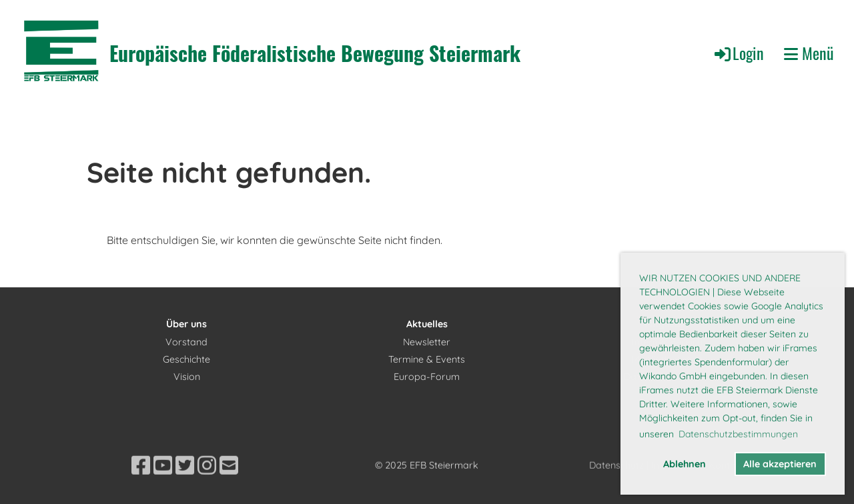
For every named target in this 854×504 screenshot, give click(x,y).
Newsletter (427, 342)
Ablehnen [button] (685, 464)
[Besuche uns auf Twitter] (185, 485)
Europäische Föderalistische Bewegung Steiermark (315, 53)
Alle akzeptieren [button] (780, 464)
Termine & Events (427, 359)
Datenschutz (616, 485)
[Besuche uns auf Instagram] (207, 485)
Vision (187, 377)
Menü (809, 53)
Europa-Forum (427, 377)
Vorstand (186, 342)
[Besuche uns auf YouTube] (163, 485)
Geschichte (186, 359)
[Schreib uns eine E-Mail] (229, 485)
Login (738, 53)
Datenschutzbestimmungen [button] (738, 434)
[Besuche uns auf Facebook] (141, 485)
